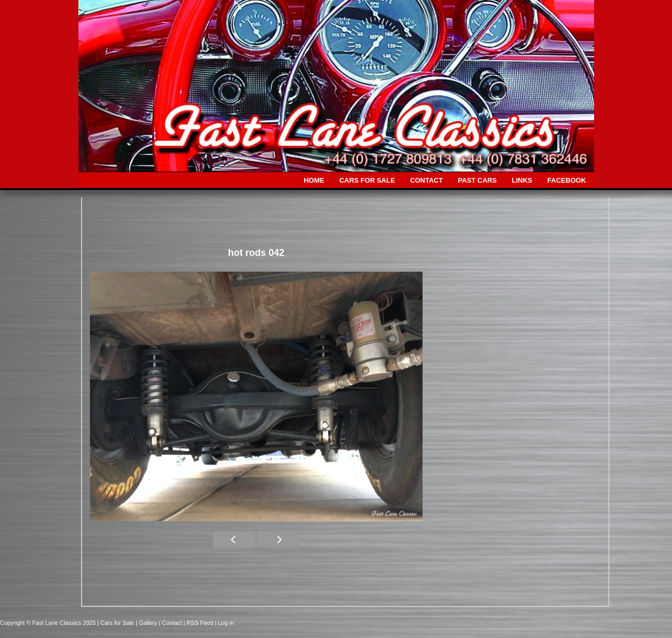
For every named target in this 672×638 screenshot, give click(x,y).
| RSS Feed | (201, 623)
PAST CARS (477, 180)
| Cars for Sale (117, 623)
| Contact (171, 623)
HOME (314, 180)
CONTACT (426, 180)
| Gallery (147, 623)
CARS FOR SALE (367, 180)
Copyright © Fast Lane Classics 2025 (49, 623)
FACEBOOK (566, 180)
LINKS (522, 180)
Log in (226, 623)
